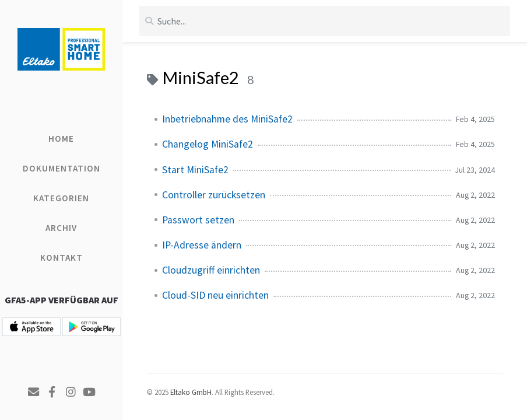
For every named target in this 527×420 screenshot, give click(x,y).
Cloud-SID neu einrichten (215, 295)
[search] (325, 21)
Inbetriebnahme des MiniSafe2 (227, 119)
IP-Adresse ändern (202, 245)
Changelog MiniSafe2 (208, 144)
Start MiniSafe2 (195, 170)
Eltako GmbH (191, 392)
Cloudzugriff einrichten (211, 270)
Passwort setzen (198, 220)
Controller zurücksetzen (214, 195)
